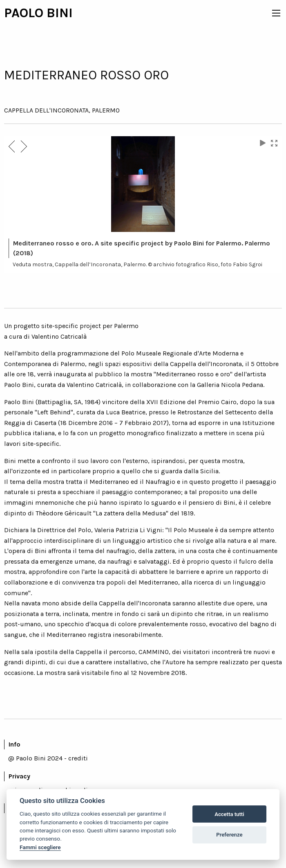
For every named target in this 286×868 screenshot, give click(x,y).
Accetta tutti (229, 814)
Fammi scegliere (40, 847)
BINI (60, 13)
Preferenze (229, 835)
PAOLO (25, 13)
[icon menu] (276, 13)
